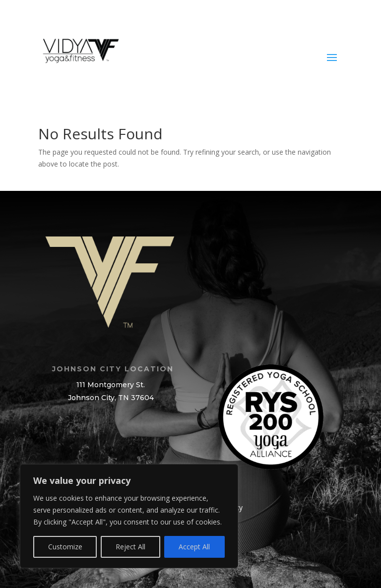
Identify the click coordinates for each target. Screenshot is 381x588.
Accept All (194, 547)
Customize (65, 547)
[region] (129, 516)
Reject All (130, 547)
